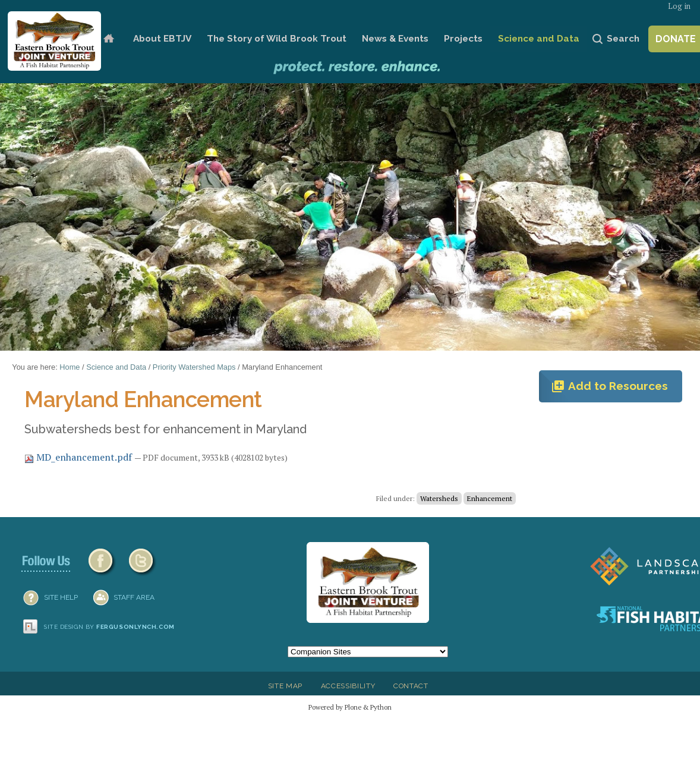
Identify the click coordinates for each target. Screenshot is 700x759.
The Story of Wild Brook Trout (277, 39)
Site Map (285, 686)
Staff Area (134, 597)
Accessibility (348, 686)
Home (109, 39)
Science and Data (539, 39)
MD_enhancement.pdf (79, 457)
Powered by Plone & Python (350, 707)
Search (623, 39)
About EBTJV (162, 39)
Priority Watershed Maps (194, 367)
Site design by (109, 627)
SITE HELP (61, 597)
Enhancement (490, 498)
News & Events (395, 39)
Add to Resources (609, 386)
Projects (463, 39)
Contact (411, 686)
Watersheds (439, 498)
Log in (679, 6)
